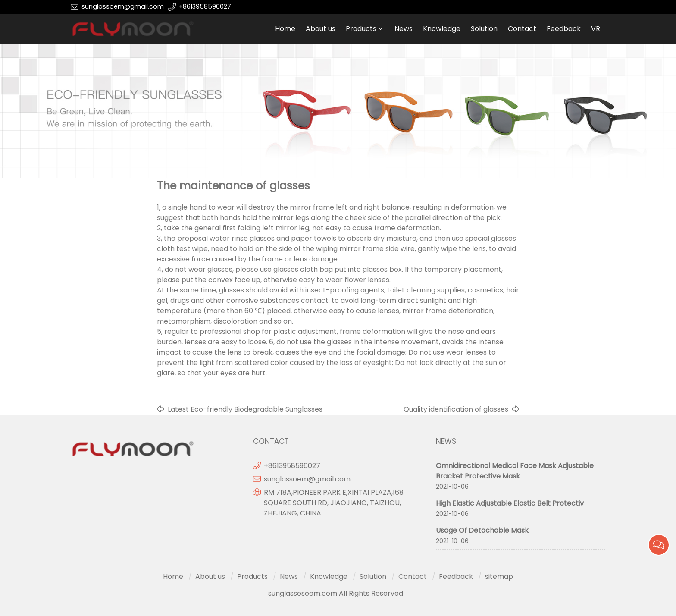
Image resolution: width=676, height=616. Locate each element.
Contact (522, 29)
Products (361, 29)
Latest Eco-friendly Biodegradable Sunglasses (245, 409)
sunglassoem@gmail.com (123, 6)
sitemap (499, 577)
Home (285, 29)
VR (596, 29)
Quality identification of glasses (456, 409)
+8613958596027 (205, 6)
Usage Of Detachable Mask (482, 530)
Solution (484, 29)
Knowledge (442, 29)
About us (321, 29)
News (404, 29)
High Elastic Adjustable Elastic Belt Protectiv (510, 503)
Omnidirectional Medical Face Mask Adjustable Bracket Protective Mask (515, 471)
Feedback (564, 29)
